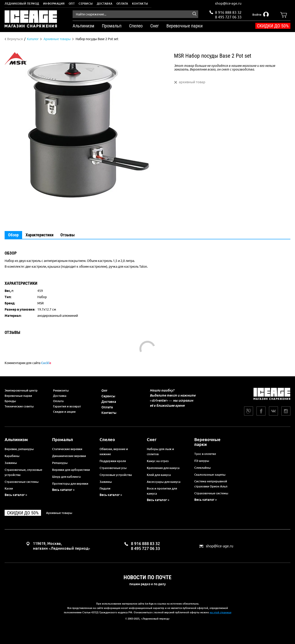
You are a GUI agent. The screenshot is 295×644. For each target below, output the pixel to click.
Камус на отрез (158, 461)
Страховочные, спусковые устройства (23, 472)
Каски (9, 488)
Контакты (140, 4)
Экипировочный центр (21, 390)
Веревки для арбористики (71, 470)
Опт (72, 4)
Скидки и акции (64, 412)
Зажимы (11, 463)
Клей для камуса (159, 475)
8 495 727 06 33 (228, 17)
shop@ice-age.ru (228, 3)
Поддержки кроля (113, 461)
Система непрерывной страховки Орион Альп (211, 484)
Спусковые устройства (116, 475)
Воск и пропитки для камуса (162, 491)
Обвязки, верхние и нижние (114, 451)
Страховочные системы (22, 482)
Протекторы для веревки (70, 484)
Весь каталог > (16, 495)
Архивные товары (59, 513)
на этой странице (221, 612)
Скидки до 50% (273, 26)
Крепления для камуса (163, 468)
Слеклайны (202, 468)
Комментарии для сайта (28, 363)
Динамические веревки (69, 456)
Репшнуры (60, 463)
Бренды (10, 401)
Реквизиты (61, 390)
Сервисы (86, 4)
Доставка (105, 4)
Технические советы (19, 406)
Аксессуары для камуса (164, 482)
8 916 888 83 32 (228, 12)
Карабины (12, 456)
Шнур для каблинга (66, 477)
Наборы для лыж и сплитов (160, 451)
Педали (105, 488)
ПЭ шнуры (202, 461)
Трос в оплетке (205, 454)
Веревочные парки (18, 396)
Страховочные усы (113, 468)
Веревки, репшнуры (19, 449)
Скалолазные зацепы (210, 475)
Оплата (122, 4)
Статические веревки (67, 449)
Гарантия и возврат (67, 406)
